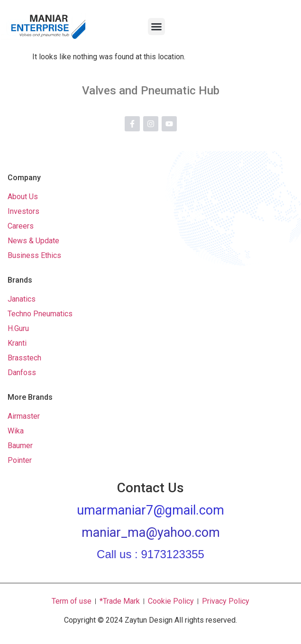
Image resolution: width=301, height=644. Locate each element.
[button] (156, 27)
